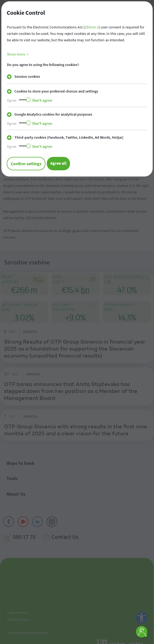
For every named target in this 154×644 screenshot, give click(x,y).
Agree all (58, 163)
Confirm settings (26, 164)
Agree (12, 100)
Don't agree (42, 100)
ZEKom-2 (92, 27)
